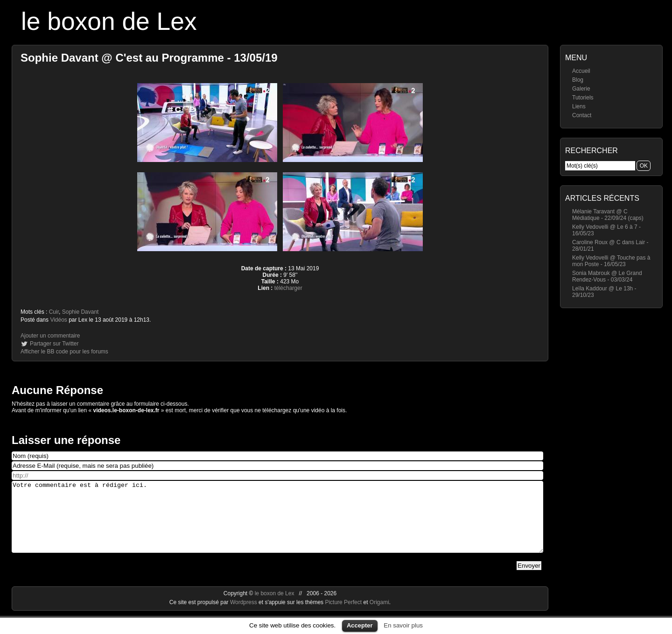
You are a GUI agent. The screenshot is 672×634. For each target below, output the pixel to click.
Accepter (360, 625)
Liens (579, 106)
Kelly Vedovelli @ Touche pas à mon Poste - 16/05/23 (611, 261)
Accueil (581, 71)
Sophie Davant (80, 312)
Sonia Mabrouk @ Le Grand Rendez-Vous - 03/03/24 (607, 276)
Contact (582, 115)
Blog (578, 80)
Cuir (54, 312)
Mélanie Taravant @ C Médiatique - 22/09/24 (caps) (608, 215)
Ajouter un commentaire (50, 336)
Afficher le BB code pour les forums (64, 352)
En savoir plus (403, 625)
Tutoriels (583, 98)
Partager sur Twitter (54, 344)
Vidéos (58, 320)
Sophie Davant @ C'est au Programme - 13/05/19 (149, 58)
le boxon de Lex (109, 21)
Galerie (581, 89)
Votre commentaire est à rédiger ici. (277, 524)
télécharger (288, 288)
